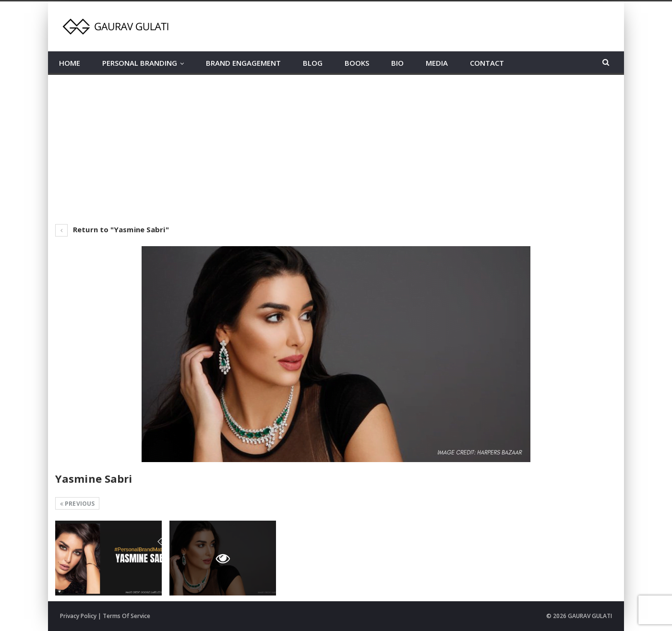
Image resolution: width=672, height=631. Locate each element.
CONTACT (487, 63)
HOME (70, 63)
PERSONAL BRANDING (140, 63)
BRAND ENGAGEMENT (243, 63)
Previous (77, 504)
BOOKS (357, 63)
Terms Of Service (126, 616)
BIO (397, 63)
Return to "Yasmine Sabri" (112, 229)
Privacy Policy (78, 616)
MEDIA (437, 63)
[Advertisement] (336, 147)
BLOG (313, 63)
